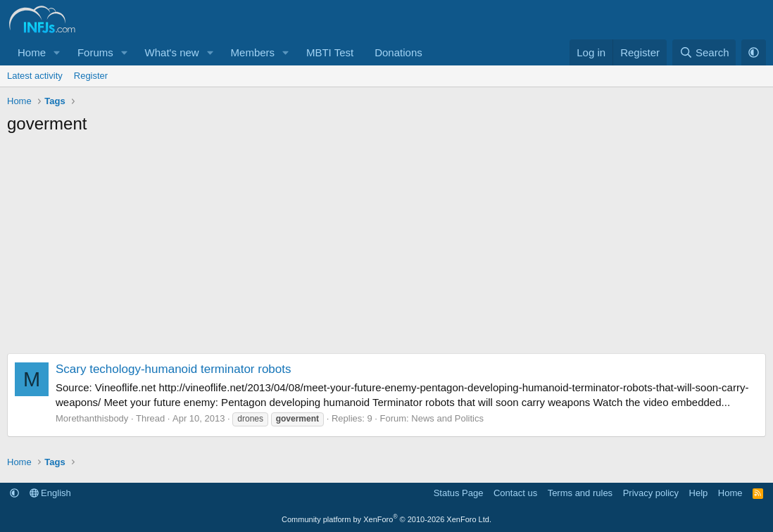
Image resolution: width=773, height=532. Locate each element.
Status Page (459, 493)
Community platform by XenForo (386, 519)
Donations (398, 52)
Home (32, 52)
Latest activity (35, 76)
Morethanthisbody (92, 418)
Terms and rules (580, 493)
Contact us (515, 493)
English (50, 493)
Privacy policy (651, 493)
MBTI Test (330, 52)
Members (253, 52)
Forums (95, 52)
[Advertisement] (386, 248)
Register (91, 76)
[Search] (704, 52)
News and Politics (447, 418)
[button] (57, 52)
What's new (172, 52)
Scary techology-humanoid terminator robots (174, 369)
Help (699, 493)
